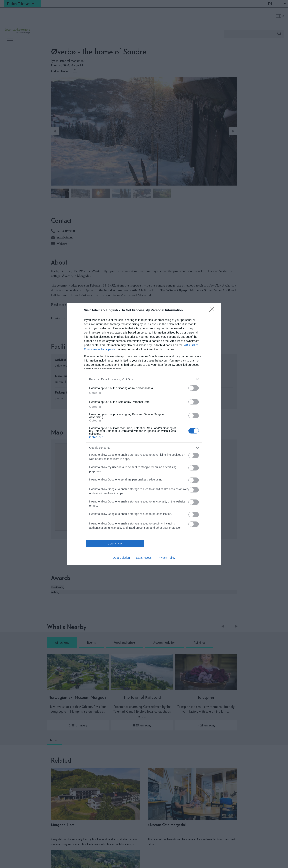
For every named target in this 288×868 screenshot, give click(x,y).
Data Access (144, 558)
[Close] (213, 311)
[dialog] (144, 434)
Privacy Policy (166, 558)
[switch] (194, 388)
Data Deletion (121, 558)
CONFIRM (115, 544)
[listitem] (144, 379)
